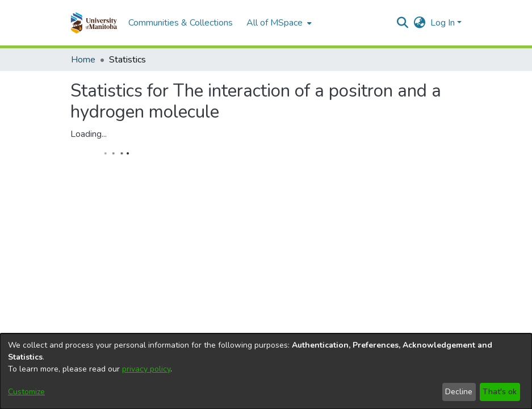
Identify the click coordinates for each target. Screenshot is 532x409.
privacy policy (146, 369)
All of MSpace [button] (275, 23)
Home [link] (83, 60)
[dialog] (266, 371)
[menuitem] (278, 23)
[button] (94, 23)
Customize (26, 392)
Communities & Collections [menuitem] (181, 23)
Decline (459, 392)
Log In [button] (444, 23)
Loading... (89, 134)
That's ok (500, 392)
